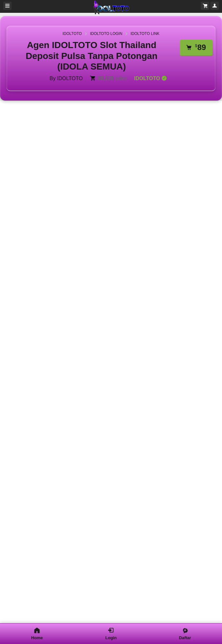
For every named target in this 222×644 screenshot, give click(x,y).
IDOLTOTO (72, 34)
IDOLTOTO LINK (145, 34)
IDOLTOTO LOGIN (106, 34)
